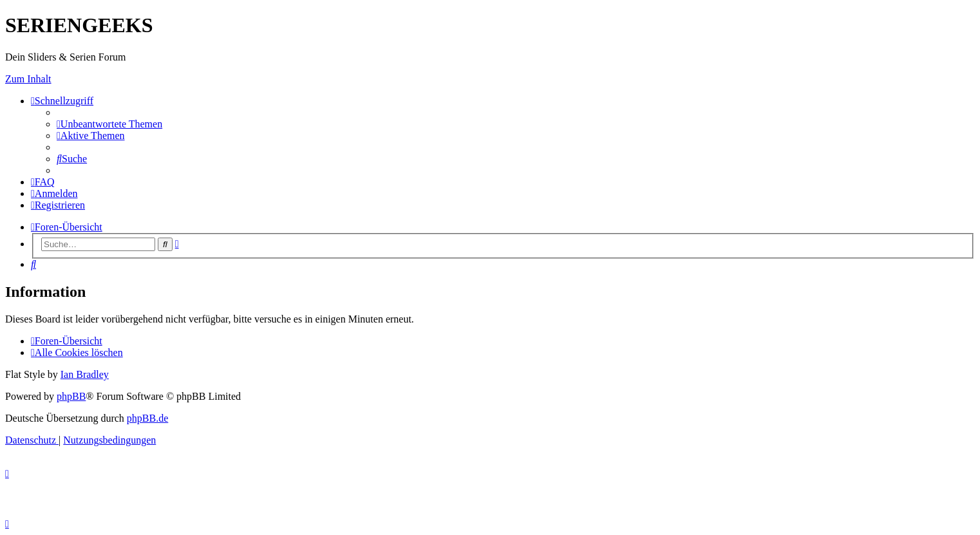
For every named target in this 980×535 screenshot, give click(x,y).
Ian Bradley (85, 374)
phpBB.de (147, 418)
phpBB (71, 396)
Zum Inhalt (28, 79)
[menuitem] (109, 124)
